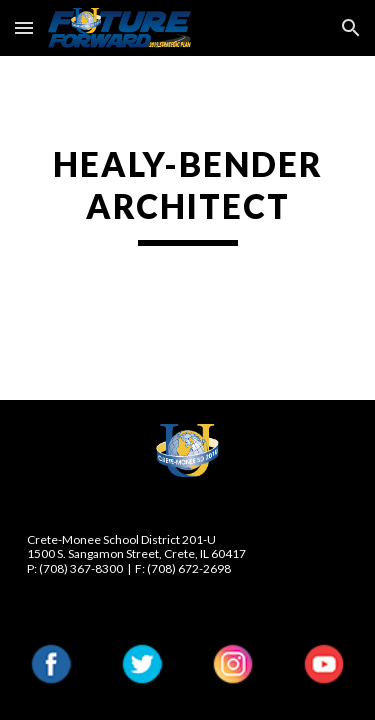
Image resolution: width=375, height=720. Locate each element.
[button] (24, 27)
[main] (188, 195)
